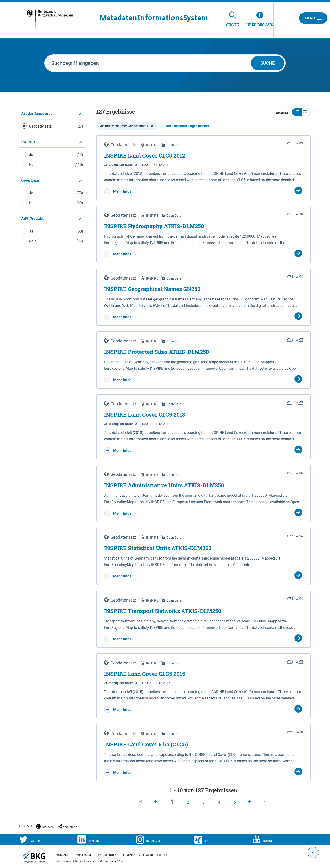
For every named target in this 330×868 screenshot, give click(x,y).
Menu (313, 18)
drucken (48, 827)
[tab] (52, 114)
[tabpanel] (52, 180)
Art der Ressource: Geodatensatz (127, 126)
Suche (268, 63)
